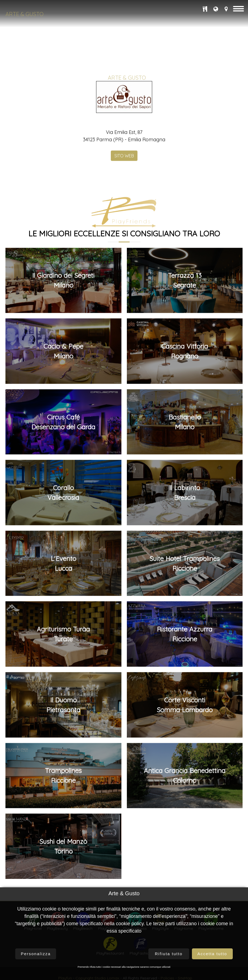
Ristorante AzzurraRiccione (185, 755)
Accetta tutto (212, 954)
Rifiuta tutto (169, 954)
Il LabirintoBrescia (185, 613)
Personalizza (36, 954)
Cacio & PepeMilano (63, 472)
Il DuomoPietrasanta (63, 825)
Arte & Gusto (25, 14)
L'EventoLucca (63, 684)
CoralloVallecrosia (63, 613)
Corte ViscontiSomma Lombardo (185, 825)
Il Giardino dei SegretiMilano (63, 401)
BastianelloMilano (185, 543)
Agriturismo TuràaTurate (63, 755)
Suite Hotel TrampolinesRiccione (185, 684)
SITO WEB (124, 276)
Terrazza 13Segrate (185, 401)
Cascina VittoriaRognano (185, 472)
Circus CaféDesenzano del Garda (63, 543)
